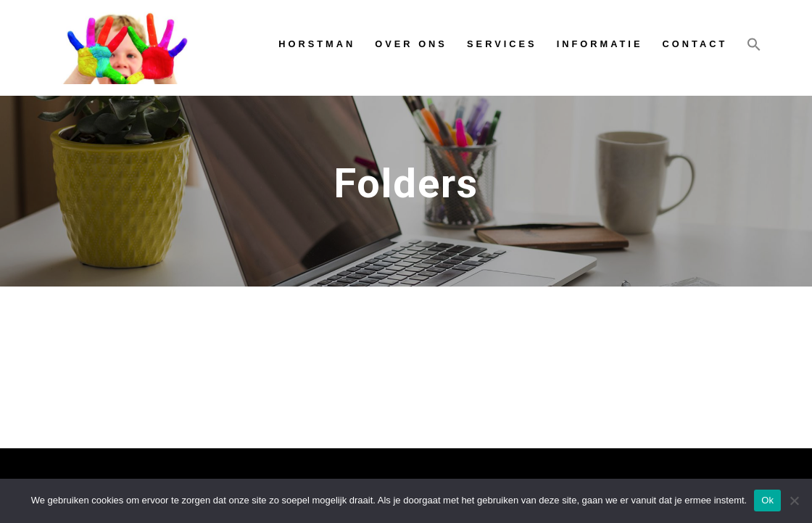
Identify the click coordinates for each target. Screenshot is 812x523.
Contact (695, 44)
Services (502, 44)
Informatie (600, 44)
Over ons (411, 44)
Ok (767, 500)
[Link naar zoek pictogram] (754, 48)
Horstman (317, 44)
